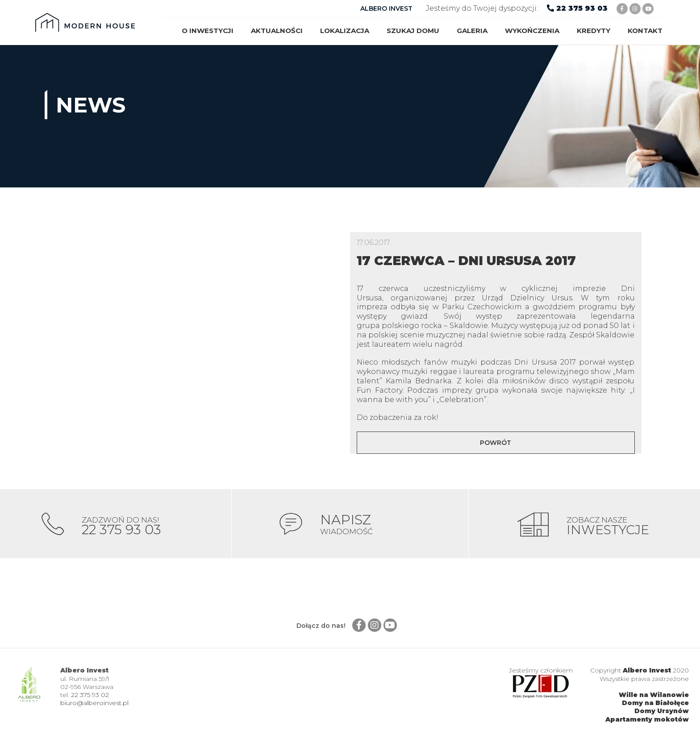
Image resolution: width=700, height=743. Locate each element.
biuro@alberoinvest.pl (94, 705)
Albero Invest (647, 672)
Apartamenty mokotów (647, 721)
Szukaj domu (413, 31)
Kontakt (645, 31)
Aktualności (277, 31)
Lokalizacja (345, 31)
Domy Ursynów (662, 713)
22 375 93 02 (90, 697)
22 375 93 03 (582, 8)
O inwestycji (208, 31)
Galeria (472, 31)
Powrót (496, 443)
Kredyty (594, 31)
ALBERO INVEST (386, 8)
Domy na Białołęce (655, 705)
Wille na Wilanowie (654, 697)
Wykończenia (532, 31)
